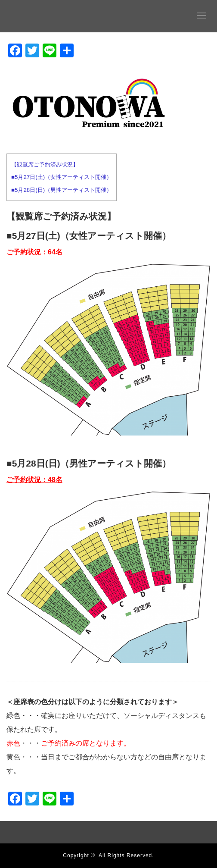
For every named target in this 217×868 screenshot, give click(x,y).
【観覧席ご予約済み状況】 (45, 165)
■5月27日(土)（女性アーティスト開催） (62, 177)
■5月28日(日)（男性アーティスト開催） (62, 190)
